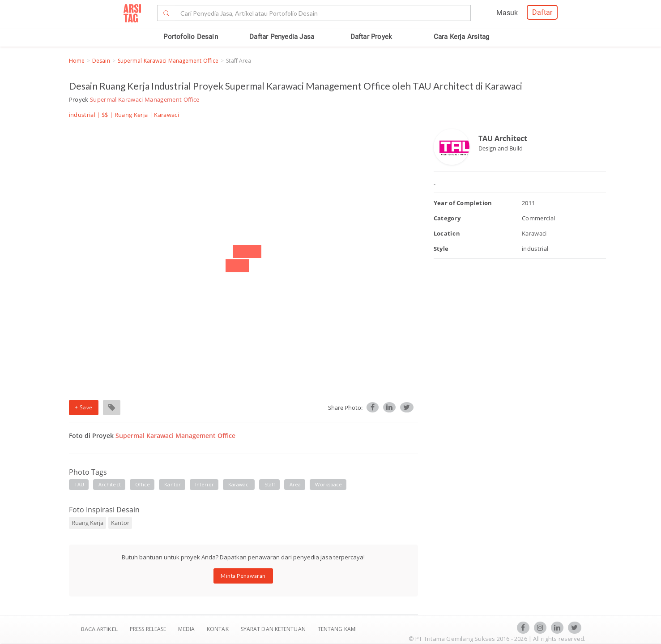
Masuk (507, 13)
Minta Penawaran (243, 576)
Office (143, 484)
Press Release (148, 629)
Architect (110, 484)
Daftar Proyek (371, 37)
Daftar (542, 12)
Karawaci (239, 484)
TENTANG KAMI (337, 629)
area (295, 484)
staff (270, 484)
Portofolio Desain (190, 37)
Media (187, 629)
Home (77, 61)
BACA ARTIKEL (99, 629)
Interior (205, 484)
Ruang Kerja (131, 115)
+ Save (84, 407)
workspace (328, 484)
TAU (79, 484)
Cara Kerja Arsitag (462, 37)
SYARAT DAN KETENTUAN (274, 629)
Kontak (218, 629)
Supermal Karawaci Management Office (168, 61)
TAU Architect (503, 138)
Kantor (173, 484)
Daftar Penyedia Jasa (282, 37)
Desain (101, 61)
